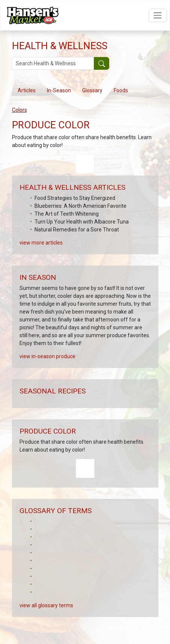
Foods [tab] (121, 90)
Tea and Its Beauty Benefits (67, 237)
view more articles (41, 251)
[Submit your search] (102, 63)
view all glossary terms (46, 613)
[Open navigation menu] (158, 15)
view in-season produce (47, 364)
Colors (20, 110)
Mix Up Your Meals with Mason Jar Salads (84, 222)
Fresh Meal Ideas (54, 230)
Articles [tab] (27, 90)
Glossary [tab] (92, 90)
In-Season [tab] (59, 90)
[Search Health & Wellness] (53, 63)
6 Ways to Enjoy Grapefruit (66, 198)
